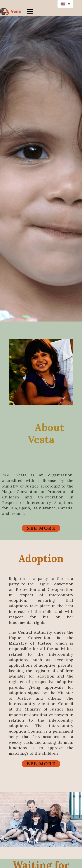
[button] (65, 4)
